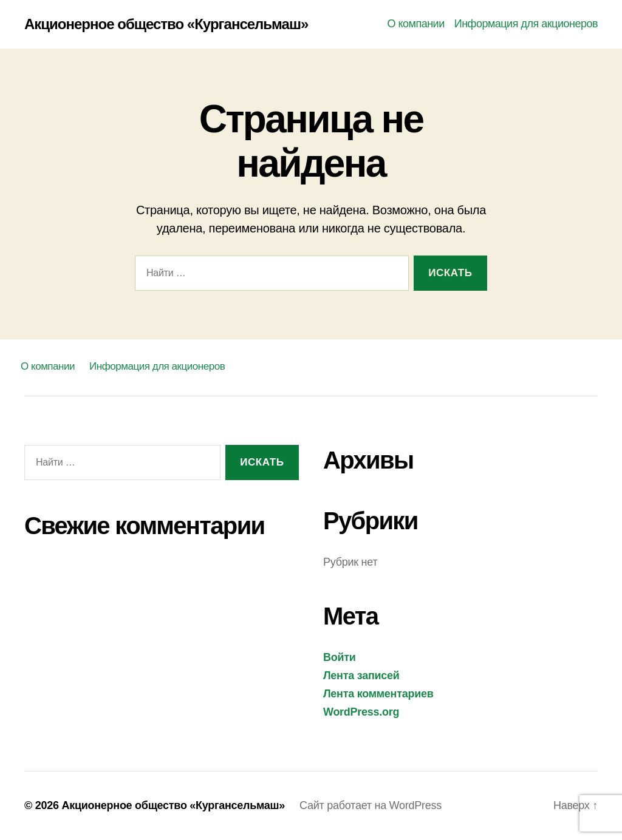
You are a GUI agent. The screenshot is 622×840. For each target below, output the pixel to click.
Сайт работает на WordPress (371, 805)
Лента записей (361, 676)
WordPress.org (361, 712)
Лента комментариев (378, 694)
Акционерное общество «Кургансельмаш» (166, 24)
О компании (415, 24)
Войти (340, 657)
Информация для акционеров (526, 24)
